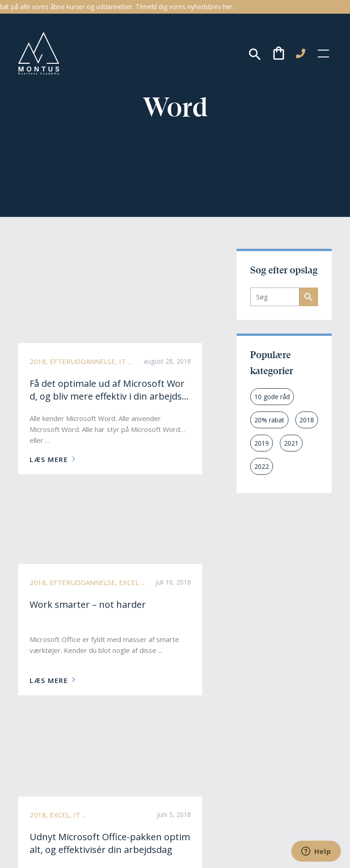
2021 (291, 443)
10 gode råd (272, 397)
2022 (262, 466)
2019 (262, 443)
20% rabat (269, 420)
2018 (307, 420)
